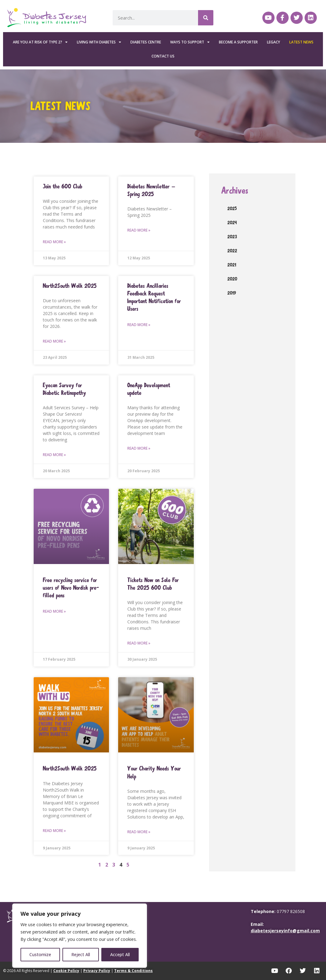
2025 (232, 208)
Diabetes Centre (146, 42)
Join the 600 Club (63, 186)
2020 (232, 279)
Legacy (274, 42)
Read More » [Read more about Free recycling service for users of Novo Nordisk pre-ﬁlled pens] (54, 611)
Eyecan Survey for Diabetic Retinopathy (64, 389)
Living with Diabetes (99, 42)
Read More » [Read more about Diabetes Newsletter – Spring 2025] (139, 230)
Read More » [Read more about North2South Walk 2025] (54, 341)
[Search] (206, 18)
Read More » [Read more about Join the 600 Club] (54, 242)
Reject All (81, 954)
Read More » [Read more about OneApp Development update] (139, 448)
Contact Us (163, 56)
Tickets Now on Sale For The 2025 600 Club (153, 584)
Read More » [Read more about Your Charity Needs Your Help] (139, 832)
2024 (232, 223)
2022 (232, 251)
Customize (40, 954)
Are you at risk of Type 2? (40, 42)
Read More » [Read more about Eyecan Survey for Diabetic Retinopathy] (54, 455)
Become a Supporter (238, 42)
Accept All (120, 954)
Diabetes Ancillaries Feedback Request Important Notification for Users (154, 297)
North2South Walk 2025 (70, 286)
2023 (232, 237)
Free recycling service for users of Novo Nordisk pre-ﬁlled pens (71, 588)
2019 (232, 293)
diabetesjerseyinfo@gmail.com (285, 931)
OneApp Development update (149, 389)
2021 (232, 265)
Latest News (301, 42)
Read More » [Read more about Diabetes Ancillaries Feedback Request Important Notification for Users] (139, 325)
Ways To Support (190, 42)
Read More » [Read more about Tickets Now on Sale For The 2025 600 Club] (139, 643)
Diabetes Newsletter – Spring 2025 (151, 190)
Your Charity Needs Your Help (154, 772)
